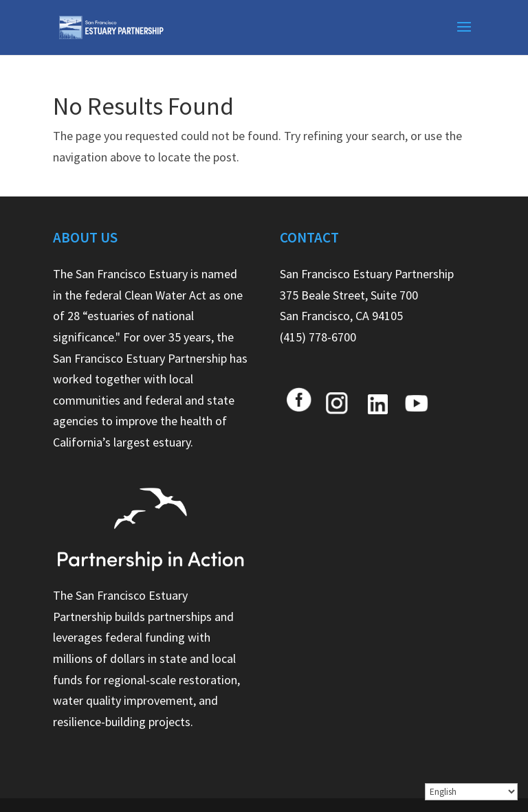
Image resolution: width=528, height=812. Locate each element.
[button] (464, 36)
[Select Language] (471, 792)
